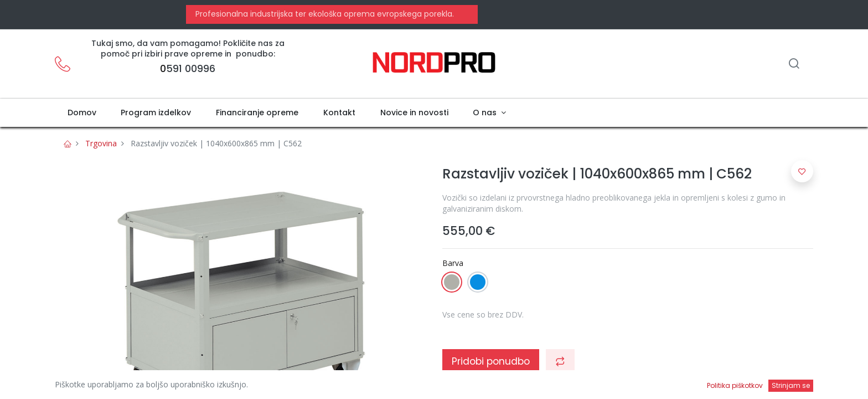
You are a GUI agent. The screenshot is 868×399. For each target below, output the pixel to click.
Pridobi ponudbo (491, 361)
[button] (560, 361)
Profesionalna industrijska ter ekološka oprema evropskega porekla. (324, 14)
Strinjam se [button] (791, 385)
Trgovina (101, 143)
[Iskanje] (794, 65)
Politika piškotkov (735, 385)
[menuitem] (82, 113)
